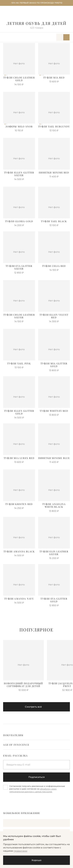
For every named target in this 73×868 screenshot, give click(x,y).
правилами (20, 851)
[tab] (36, 735)
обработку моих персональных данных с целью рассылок (33, 790)
